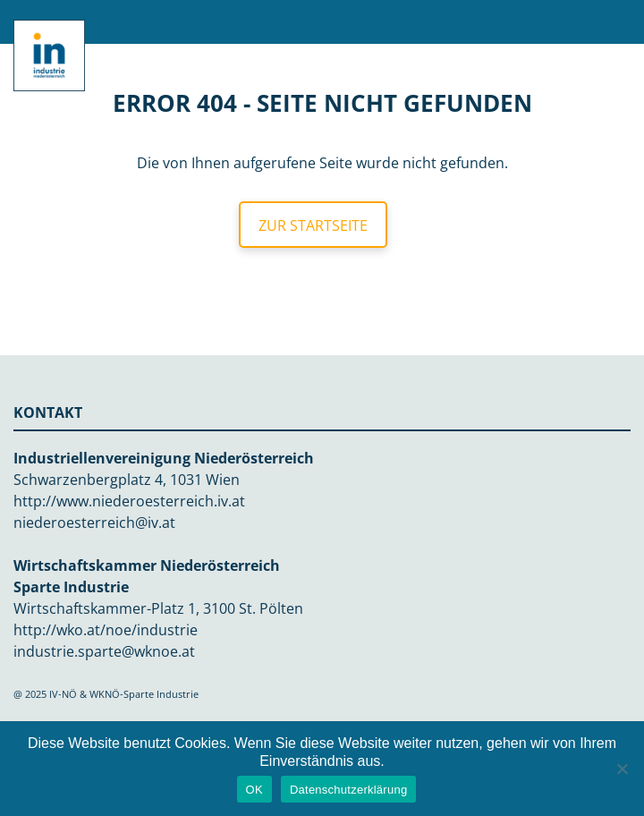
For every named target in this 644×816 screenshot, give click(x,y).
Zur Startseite (313, 225)
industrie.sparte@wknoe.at (104, 651)
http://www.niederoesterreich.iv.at (129, 501)
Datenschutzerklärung (348, 790)
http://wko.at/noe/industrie (106, 630)
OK (254, 790)
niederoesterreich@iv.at (94, 523)
